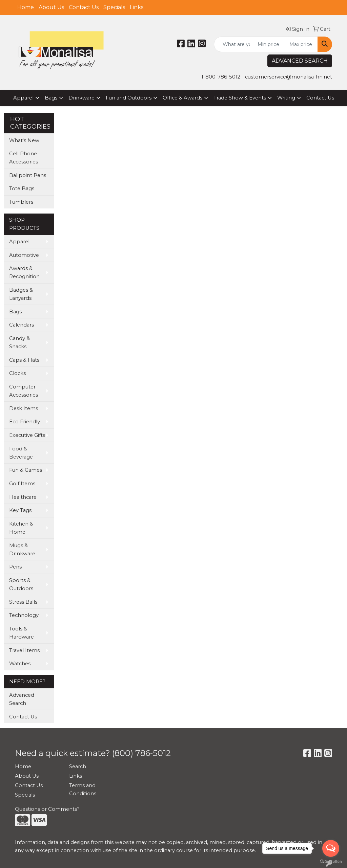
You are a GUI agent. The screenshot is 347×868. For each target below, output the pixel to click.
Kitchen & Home (21, 528)
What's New (24, 140)
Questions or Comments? (47, 809)
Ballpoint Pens (28, 175)
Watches (20, 664)
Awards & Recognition (24, 272)
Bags (51, 98)
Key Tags (20, 510)
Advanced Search (22, 699)
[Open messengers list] (331, 848)
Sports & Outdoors (21, 584)
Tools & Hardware (22, 633)
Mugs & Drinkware (22, 550)
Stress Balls (23, 602)
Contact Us (84, 7)
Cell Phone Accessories (24, 158)
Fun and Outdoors (129, 98)
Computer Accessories (24, 391)
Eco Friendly (25, 422)
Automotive (24, 255)
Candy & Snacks (19, 342)
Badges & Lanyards (21, 294)
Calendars (22, 325)
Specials (114, 7)
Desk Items (24, 408)
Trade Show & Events (240, 98)
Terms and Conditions (83, 789)
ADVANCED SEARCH (300, 61)
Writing (286, 98)
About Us (51, 7)
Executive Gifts (27, 435)
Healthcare (23, 497)
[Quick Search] (234, 44)
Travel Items (24, 650)
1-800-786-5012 (221, 77)
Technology (24, 615)
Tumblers (21, 202)
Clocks (17, 373)
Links (137, 7)
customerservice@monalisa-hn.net (289, 77)
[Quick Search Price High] (302, 44)
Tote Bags (22, 188)
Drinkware (81, 98)
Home (26, 7)
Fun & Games (26, 470)
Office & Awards (182, 98)
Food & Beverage (21, 453)
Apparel (23, 98)
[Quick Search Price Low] (270, 44)
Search (78, 766)
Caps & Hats (24, 360)
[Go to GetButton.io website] (331, 861)
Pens (15, 567)
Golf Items (22, 484)
